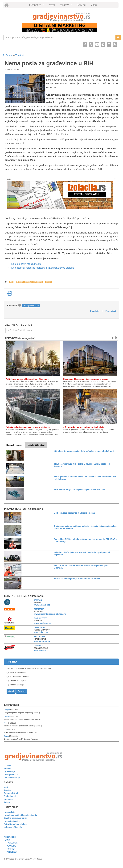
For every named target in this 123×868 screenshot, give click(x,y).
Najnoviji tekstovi (14, 445)
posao (49, 282)
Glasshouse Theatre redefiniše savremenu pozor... (86, 379)
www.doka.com (41, 632)
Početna (8, 55)
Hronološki (95, 311)
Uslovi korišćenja (12, 778)
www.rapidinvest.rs (43, 623)
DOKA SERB (40, 627)
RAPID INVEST (41, 618)
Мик (6, 723)
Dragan (7, 710)
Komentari (12, 705)
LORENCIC (39, 646)
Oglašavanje (10, 771)
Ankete (7, 802)
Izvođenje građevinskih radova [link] (19, 330)
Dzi (6, 729)
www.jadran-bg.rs (42, 605)
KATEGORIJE (37, 6)
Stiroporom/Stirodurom (19, 676)
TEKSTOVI (66, 6)
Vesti (6, 787)
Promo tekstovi (11, 793)
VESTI (52, 5)
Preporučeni (111, 311)
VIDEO (94, 5)
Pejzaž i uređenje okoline (15, 824)
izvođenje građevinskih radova (29, 282)
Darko (7, 736)
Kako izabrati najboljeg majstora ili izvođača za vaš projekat (43, 268)
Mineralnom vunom (18, 672)
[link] (61, 17)
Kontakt (7, 768)
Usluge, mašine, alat (13, 827)
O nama (7, 766)
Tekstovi (20, 55)
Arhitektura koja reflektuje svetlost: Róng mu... (27, 379)
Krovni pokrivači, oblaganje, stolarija (21, 815)
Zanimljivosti (10, 796)
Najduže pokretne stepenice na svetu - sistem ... (28, 427)
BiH (11, 282)
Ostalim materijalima (18, 681)
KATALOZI (82, 5)
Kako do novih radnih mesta (26, 264)
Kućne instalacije (12, 821)
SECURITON (40, 637)
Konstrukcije (10, 812)
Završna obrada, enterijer (15, 818)
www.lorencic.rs (41, 651)
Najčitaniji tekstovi (36, 445)
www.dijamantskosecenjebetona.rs (50, 614)
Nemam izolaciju (17, 685)
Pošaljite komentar (31, 306)
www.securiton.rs (42, 641)
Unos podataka (11, 774)
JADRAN (38, 600)
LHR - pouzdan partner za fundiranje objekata (83, 427)
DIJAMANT (39, 609)
